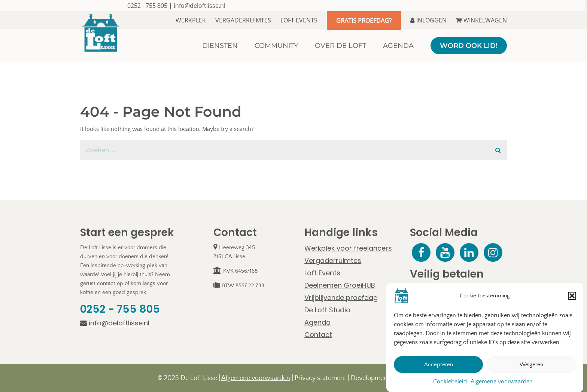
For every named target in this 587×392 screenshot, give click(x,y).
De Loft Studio (327, 310)
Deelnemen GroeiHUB (340, 285)
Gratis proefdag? (364, 21)
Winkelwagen (481, 20)
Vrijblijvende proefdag (341, 298)
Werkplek (191, 20)
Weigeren (531, 365)
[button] (572, 296)
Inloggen (428, 20)
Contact (318, 335)
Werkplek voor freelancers (348, 248)
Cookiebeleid (450, 382)
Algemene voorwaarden (502, 382)
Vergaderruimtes (243, 20)
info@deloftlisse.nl (200, 6)
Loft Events (299, 20)
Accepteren (439, 365)
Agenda (317, 322)
